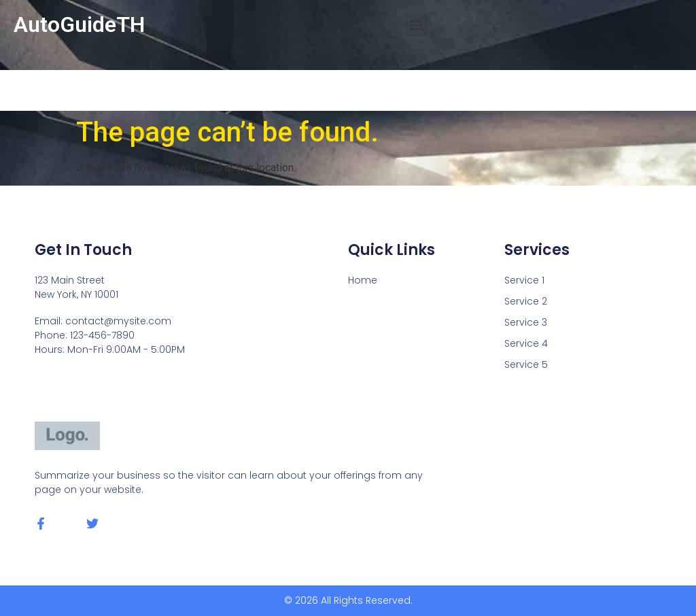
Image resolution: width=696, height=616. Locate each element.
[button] (416, 25)
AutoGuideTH (79, 24)
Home (363, 280)
